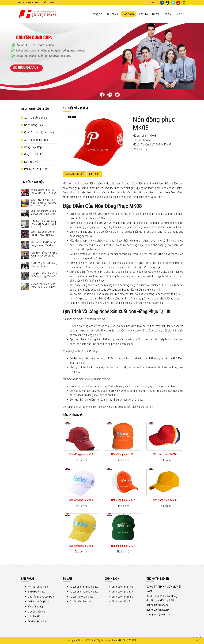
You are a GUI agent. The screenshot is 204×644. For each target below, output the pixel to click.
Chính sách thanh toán (123, 587)
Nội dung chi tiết (74, 174)
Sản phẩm (129, 14)
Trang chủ (97, 14)
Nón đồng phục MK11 (123, 454)
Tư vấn (156, 14)
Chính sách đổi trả (121, 602)
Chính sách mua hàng (122, 597)
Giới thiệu (113, 14)
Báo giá (155, 3)
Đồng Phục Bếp (31, 147)
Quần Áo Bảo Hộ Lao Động (38, 132)
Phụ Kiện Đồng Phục (34, 169)
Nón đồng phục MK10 (165, 454)
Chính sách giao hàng (123, 592)
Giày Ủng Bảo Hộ (32, 154)
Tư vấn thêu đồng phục (81, 602)
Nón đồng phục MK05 (81, 546)
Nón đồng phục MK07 (123, 500)
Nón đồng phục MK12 (81, 454)
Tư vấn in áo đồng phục (82, 597)
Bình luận (94, 174)
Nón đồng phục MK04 (123, 546)
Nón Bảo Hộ (29, 162)
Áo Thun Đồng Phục (34, 118)
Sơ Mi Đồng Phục (32, 125)
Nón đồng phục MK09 (81, 500)
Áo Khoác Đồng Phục (35, 140)
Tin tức (168, 14)
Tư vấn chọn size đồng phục (84, 592)
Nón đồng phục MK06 (165, 500)
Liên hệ (148, 3)
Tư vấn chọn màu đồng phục (84, 587)
